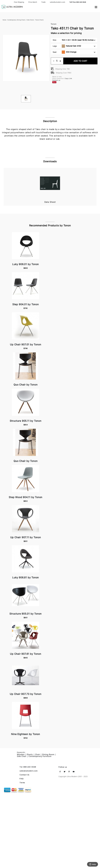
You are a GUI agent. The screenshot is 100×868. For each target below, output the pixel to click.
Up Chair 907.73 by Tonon (26, 694)
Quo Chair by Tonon (26, 385)
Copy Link (68, 78)
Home (4, 20)
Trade (43, 2)
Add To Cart (80, 61)
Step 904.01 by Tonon (26, 304)
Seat (74, 52)
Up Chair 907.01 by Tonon (26, 345)
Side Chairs (30, 20)
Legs (74, 46)
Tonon (54, 24)
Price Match (33, 2)
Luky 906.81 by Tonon (26, 578)
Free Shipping (19, 2)
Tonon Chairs (39, 20)
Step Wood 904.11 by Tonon (26, 497)
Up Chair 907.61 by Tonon (26, 654)
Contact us (56, 80)
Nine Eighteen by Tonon (26, 734)
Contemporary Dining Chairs (16, 20)
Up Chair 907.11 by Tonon (26, 537)
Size (74, 40)
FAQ (21, 779)
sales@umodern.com (58, 2)
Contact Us (24, 775)
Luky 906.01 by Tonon (26, 264)
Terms (22, 783)
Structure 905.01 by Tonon (26, 614)
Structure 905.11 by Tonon (26, 421)
